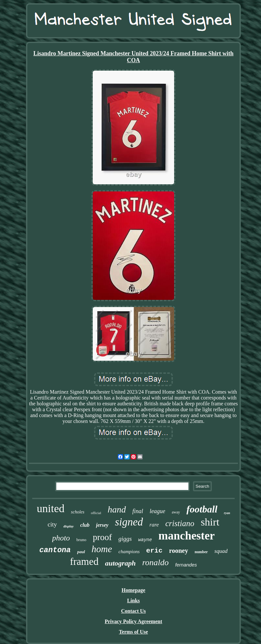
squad (221, 551)
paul (81, 552)
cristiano (180, 523)
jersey (102, 525)
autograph (120, 563)
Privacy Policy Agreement (134, 621)
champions (129, 552)
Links (133, 601)
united (51, 508)
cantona (55, 550)
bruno (81, 540)
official (96, 513)
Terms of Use (133, 632)
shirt (210, 522)
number (201, 552)
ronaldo (155, 562)
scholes (78, 512)
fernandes (186, 565)
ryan (227, 513)
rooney (179, 551)
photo (61, 538)
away (176, 512)
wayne (145, 540)
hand (117, 509)
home (102, 549)
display (69, 526)
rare (154, 525)
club (85, 525)
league (158, 511)
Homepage (134, 590)
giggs (125, 539)
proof (102, 537)
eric (154, 551)
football (202, 509)
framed (84, 561)
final (138, 511)
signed (129, 522)
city (52, 524)
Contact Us (133, 611)
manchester (187, 536)
